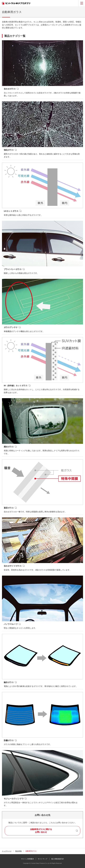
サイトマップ (43, 859)
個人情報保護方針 (58, 859)
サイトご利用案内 (28, 859)
